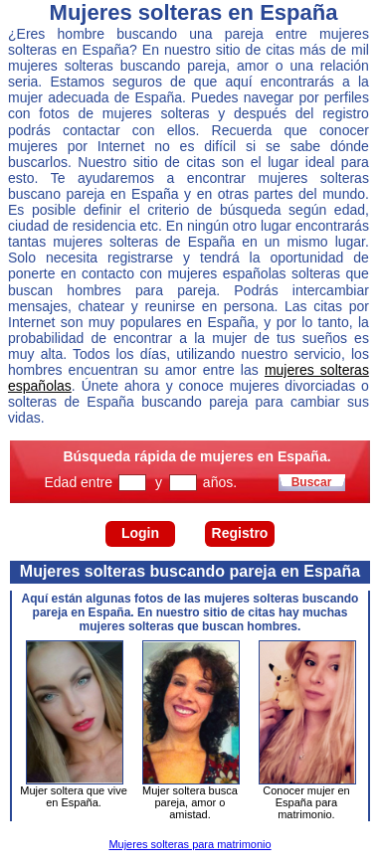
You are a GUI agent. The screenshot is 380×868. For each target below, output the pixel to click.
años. (220, 482)
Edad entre (81, 482)
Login (140, 533)
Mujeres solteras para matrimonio (190, 844)
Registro (240, 533)
